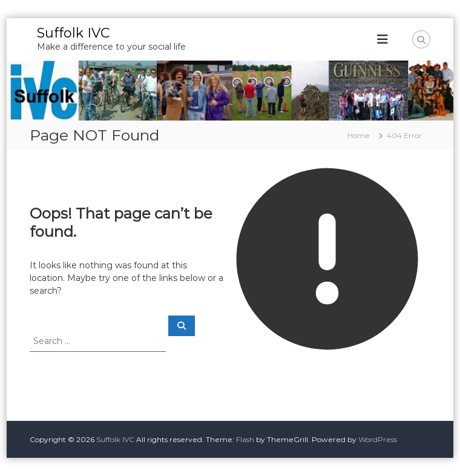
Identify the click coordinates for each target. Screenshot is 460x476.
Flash (245, 439)
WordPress (378, 439)
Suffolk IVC (73, 33)
